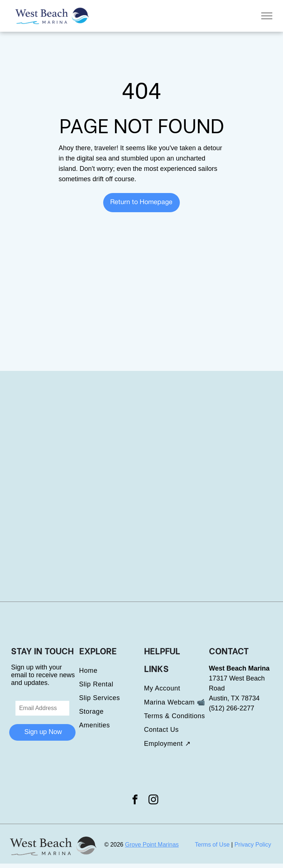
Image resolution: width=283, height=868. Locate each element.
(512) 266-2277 (232, 708)
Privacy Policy (253, 845)
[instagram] (154, 801)
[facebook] (135, 801)
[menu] (267, 16)
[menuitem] (112, 671)
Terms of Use (212, 845)
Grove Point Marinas (152, 845)
